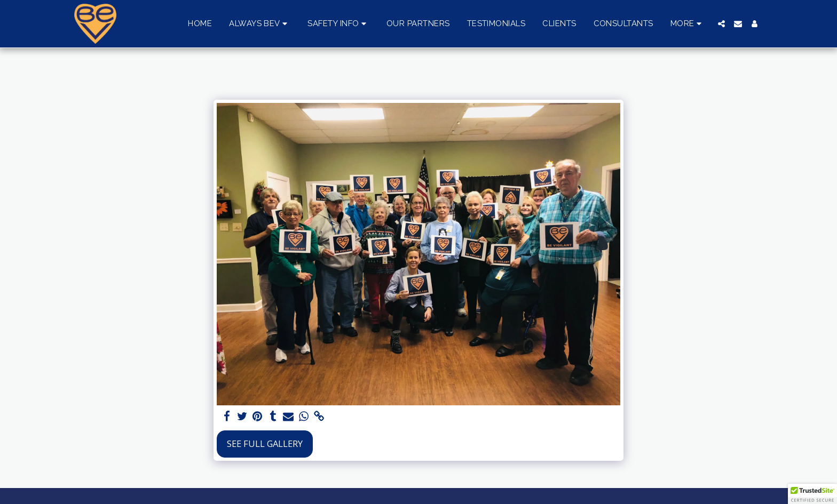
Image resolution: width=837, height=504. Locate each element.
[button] (260, 24)
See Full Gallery (265, 443)
